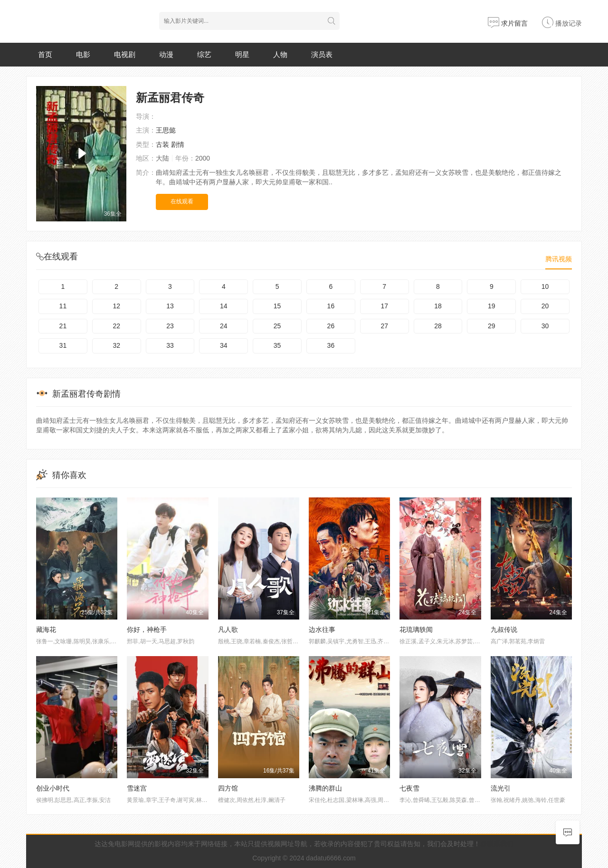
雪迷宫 (137, 788)
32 (116, 345)
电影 (83, 54)
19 (492, 306)
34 (224, 345)
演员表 (322, 54)
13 (170, 306)
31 (63, 345)
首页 (45, 54)
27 (384, 326)
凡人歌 (228, 630)
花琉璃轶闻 (416, 630)
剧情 (178, 144)
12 (116, 306)
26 (331, 326)
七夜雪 (409, 788)
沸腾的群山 (325, 788)
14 (224, 306)
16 (331, 306)
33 (170, 345)
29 (492, 326)
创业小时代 (53, 788)
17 (384, 306)
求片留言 (508, 23)
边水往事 (322, 630)
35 (277, 345)
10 (545, 286)
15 (277, 306)
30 (545, 326)
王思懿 (166, 130)
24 (224, 326)
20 (545, 306)
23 (170, 326)
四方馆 (228, 788)
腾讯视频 (559, 259)
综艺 (204, 54)
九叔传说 (504, 630)
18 (438, 306)
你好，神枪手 (147, 630)
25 (277, 326)
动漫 (166, 54)
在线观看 (182, 201)
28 (438, 326)
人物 (280, 54)
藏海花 (46, 630)
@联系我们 (497, 844)
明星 (242, 54)
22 (116, 326)
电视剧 (125, 54)
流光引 (501, 788)
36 (331, 345)
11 (63, 306)
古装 (162, 144)
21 (63, 326)
